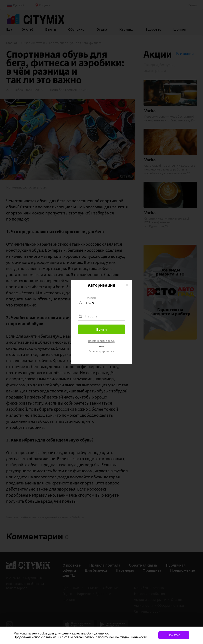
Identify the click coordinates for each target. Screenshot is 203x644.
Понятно (174, 635)
